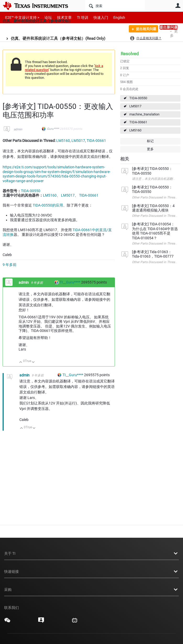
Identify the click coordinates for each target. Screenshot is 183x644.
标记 (150, 141)
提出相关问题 (144, 30)
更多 (150, 149)
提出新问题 (169, 27)
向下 (33, 362)
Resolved (130, 54)
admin (18, 129)
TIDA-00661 (138, 122)
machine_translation (144, 114)
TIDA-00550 (138, 98)
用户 (178, 5)
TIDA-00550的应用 (48, 205)
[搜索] (115, 6)
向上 (21, 362)
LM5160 (135, 130)
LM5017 (135, 106)
